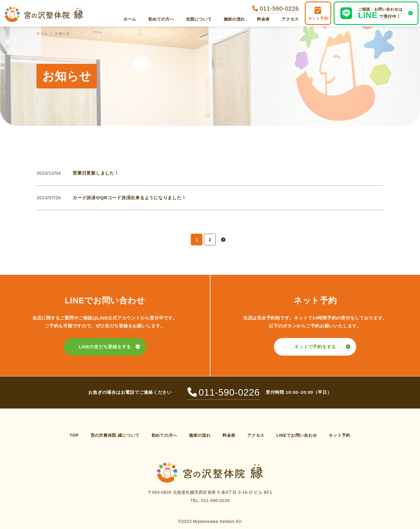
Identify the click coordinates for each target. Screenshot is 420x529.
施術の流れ (235, 19)
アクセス (290, 19)
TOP (74, 435)
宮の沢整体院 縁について (115, 435)
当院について (199, 19)
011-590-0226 (224, 392)
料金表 (263, 19)
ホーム (130, 19)
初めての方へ (161, 19)
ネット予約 (339, 435)
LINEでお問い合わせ (297, 435)
